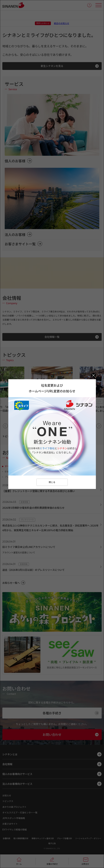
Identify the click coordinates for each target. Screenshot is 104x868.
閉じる (52, 482)
